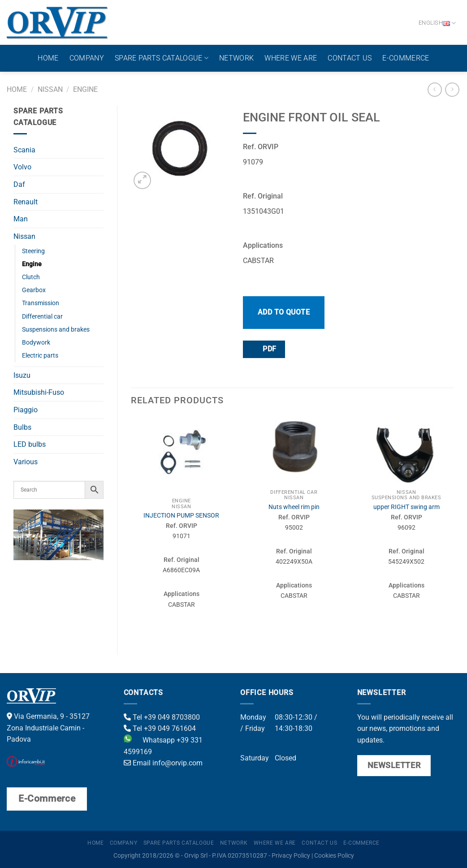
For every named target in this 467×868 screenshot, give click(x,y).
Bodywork (36, 343)
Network (236, 58)
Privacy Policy (291, 856)
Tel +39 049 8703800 (162, 717)
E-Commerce (406, 58)
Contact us (350, 58)
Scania (24, 150)
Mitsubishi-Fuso (39, 392)
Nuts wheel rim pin (294, 507)
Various (26, 462)
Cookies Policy (334, 856)
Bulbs (22, 427)
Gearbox (34, 290)
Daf (19, 184)
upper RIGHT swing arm (406, 507)
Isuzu (22, 375)
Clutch (31, 277)
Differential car (42, 317)
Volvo (22, 167)
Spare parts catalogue (162, 58)
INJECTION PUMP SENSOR (181, 516)
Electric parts (40, 356)
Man (21, 219)
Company (87, 58)
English (437, 23)
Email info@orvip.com (163, 763)
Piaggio (26, 410)
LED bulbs (30, 444)
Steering (33, 251)
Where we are (291, 58)
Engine (85, 89)
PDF (264, 349)
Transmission (41, 303)
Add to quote (284, 312)
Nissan (50, 89)
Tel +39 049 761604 (160, 728)
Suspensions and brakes (56, 330)
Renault (26, 202)
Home (48, 58)
